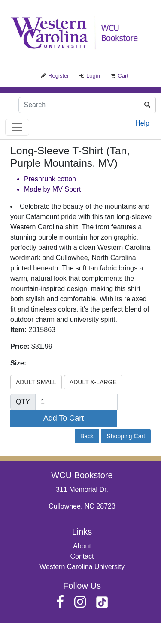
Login (90, 76)
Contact (82, 556)
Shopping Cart (126, 436)
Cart (119, 76)
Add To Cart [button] (64, 418)
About (82, 546)
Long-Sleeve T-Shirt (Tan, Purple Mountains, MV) (70, 157)
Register (55, 76)
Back (87, 436)
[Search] (79, 105)
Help (142, 123)
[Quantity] (76, 402)
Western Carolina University (82, 567)
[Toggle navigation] (17, 127)
